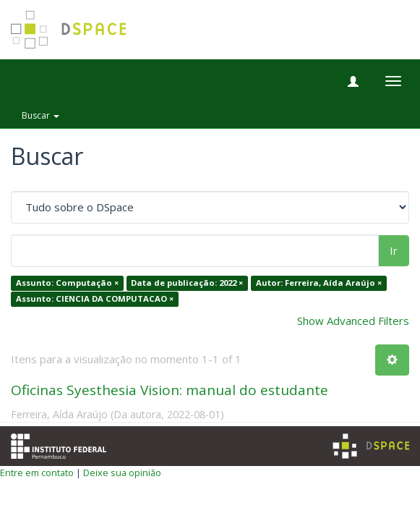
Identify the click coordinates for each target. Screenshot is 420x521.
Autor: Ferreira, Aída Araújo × (319, 283)
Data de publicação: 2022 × (187, 283)
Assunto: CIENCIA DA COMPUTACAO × (95, 298)
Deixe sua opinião (122, 473)
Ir (394, 250)
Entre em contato (37, 473)
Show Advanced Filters (353, 321)
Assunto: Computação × (67, 283)
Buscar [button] (40, 115)
